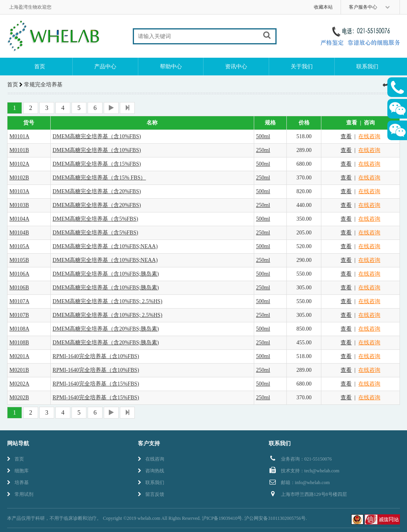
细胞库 (18, 471)
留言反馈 (151, 494)
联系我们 (367, 67)
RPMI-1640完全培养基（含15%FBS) (96, 384)
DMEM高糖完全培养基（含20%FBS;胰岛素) (106, 329)
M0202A (19, 384)
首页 (40, 67)
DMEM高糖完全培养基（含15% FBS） (99, 178)
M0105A (19, 246)
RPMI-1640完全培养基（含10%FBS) (96, 356)
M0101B (19, 150)
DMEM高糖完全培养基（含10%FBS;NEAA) (105, 246)
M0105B (19, 260)
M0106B (19, 288)
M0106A (19, 274)
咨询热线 (151, 471)
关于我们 (302, 67)
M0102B (19, 178)
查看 (346, 136)
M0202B (19, 398)
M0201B (19, 370)
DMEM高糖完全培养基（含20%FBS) (97, 191)
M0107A (19, 301)
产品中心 (105, 67)
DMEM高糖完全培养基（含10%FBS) (97, 136)
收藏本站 (323, 7)
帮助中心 (171, 67)
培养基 (18, 483)
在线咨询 (369, 136)
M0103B (19, 205)
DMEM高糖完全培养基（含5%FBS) (95, 219)
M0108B (19, 343)
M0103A (19, 191)
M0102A (19, 164)
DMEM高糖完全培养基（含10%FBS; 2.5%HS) (107, 301)
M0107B (19, 315)
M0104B (19, 233)
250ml (263, 150)
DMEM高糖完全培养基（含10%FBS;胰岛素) (106, 274)
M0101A (19, 136)
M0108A (19, 329)
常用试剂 (20, 494)
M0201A (19, 356)
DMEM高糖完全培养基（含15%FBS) (97, 164)
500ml (263, 136)
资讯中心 (236, 67)
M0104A (19, 219)
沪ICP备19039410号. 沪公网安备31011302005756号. (254, 518)
